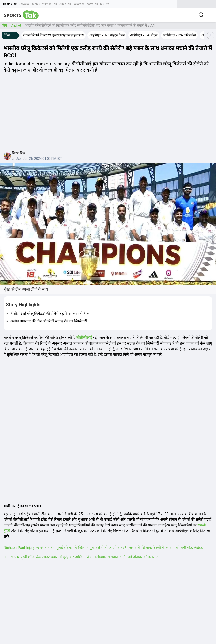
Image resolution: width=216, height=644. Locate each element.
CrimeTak (65, 4)
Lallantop (79, 4)
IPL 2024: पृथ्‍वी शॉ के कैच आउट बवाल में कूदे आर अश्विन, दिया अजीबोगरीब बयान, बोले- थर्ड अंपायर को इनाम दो (81, 557)
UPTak (36, 4)
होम (5, 25)
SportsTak (10, 4)
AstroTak (92, 4)
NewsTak (24, 4)
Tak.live (104, 4)
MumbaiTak (49, 4)
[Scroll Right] (210, 35)
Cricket (16, 25)
